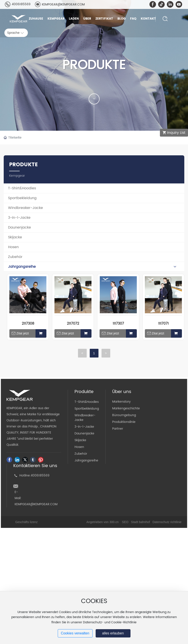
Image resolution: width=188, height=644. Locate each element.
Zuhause (36, 19)
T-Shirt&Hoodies (87, 402)
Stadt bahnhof (140, 522)
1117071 (163, 324)
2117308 (28, 324)
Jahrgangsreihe (86, 460)
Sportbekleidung (87, 409)
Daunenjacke (84, 433)
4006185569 (21, 4)
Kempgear (56, 19)
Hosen (79, 447)
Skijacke (80, 440)
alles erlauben (113, 633)
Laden (74, 19)
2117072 (73, 324)
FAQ (133, 19)
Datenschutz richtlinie (167, 522)
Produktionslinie (124, 422)
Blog (122, 19)
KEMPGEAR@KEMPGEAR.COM (63, 4)
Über (87, 19)
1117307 (118, 324)
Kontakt (148, 19)
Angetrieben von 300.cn (102, 522)
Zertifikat (104, 19)
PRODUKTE (94, 65)
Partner (118, 429)
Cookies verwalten (75, 633)
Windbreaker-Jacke (85, 418)
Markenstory (121, 402)
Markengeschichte (126, 408)
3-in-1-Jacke (84, 427)
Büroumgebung (124, 415)
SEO (125, 522)
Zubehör (81, 454)
